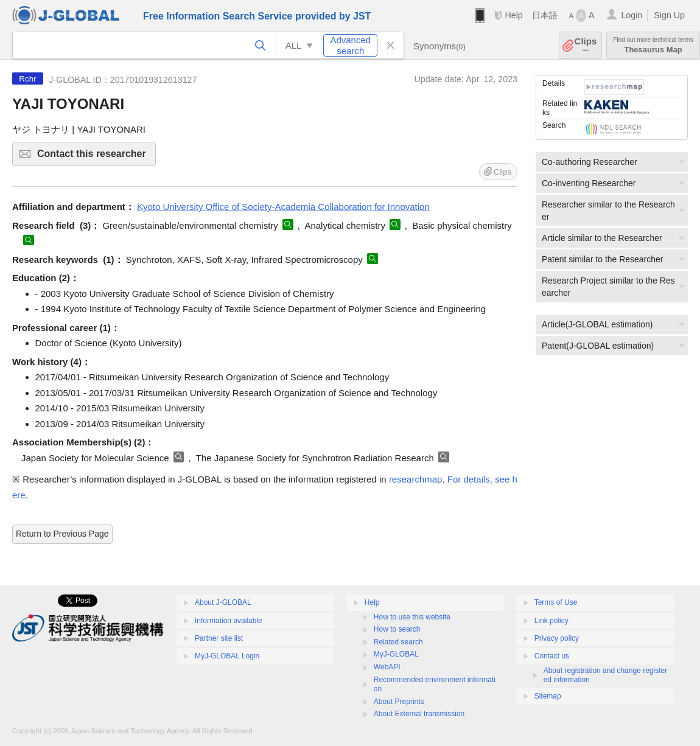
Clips (586, 45)
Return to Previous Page (62, 534)
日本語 (545, 15)
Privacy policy (557, 638)
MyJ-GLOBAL (396, 654)
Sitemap (548, 696)
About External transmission (419, 714)
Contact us (552, 656)
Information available (229, 621)
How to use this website (412, 617)
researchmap (416, 479)
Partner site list (219, 638)
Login (632, 15)
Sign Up (669, 15)
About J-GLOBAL (223, 602)
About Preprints (399, 702)
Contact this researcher (95, 157)
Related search (398, 642)
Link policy (551, 621)
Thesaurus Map (653, 45)
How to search (397, 629)
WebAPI (387, 667)
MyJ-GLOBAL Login (227, 656)
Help (513, 15)
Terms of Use (556, 602)
